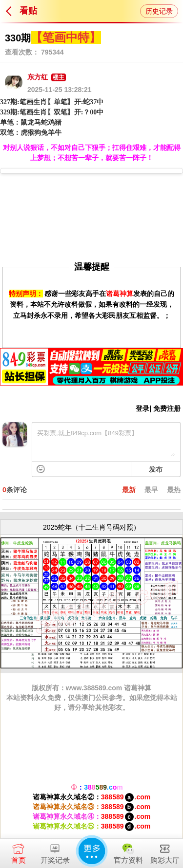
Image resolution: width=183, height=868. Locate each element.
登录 (142, 408)
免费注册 (167, 408)
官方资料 (128, 851)
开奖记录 (55, 851)
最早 (151, 490)
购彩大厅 (165, 851)
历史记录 (159, 11)
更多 (92, 851)
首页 (18, 851)
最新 (129, 490)
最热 (174, 490)
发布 (156, 469)
